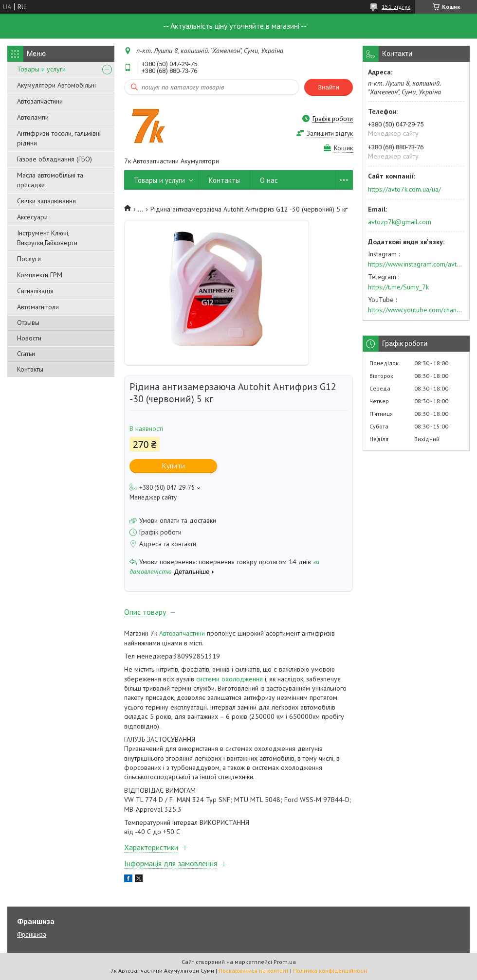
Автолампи (33, 117)
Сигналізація (35, 291)
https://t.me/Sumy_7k (398, 287)
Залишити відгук (330, 134)
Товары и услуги (41, 69)
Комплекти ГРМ (40, 275)
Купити (174, 466)
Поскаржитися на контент (254, 971)
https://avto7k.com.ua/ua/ (404, 189)
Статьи (26, 354)
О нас (269, 180)
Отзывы (28, 322)
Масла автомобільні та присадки (50, 180)
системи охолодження (229, 679)
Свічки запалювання (46, 201)
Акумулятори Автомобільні (56, 85)
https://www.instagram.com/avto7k (416, 264)
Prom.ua (285, 962)
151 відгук (396, 7)
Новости (29, 338)
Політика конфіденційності (330, 971)
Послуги (29, 259)
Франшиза (32, 935)
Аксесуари (32, 217)
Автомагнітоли (38, 307)
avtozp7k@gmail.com (400, 222)
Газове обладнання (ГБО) (55, 159)
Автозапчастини (40, 101)
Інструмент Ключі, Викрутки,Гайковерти (47, 238)
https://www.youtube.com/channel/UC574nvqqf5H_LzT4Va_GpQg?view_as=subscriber (416, 310)
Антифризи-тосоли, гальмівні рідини (59, 138)
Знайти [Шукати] (329, 87)
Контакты (30, 369)
